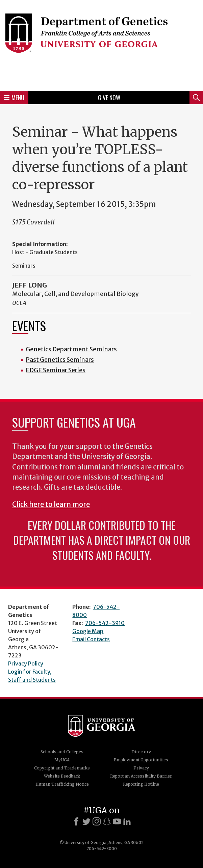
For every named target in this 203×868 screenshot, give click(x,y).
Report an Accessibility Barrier (141, 776)
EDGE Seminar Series (56, 370)
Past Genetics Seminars (60, 360)
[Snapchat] (107, 821)
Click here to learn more (51, 505)
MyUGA (62, 760)
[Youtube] (117, 821)
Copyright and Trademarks (62, 768)
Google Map (88, 631)
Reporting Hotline (141, 784)
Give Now (109, 98)
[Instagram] (97, 821)
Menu (14, 98)
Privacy (141, 768)
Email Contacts (91, 639)
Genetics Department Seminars (71, 349)
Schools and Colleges (62, 752)
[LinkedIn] (127, 821)
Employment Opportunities (141, 760)
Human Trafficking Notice (62, 784)
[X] (86, 821)
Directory (141, 752)
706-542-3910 (105, 623)
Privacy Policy (26, 663)
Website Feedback (62, 776)
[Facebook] (76, 821)
